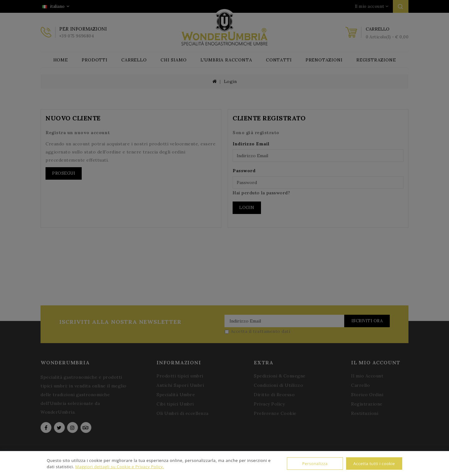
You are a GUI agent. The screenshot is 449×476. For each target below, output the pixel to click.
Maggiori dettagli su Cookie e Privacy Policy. (120, 467)
